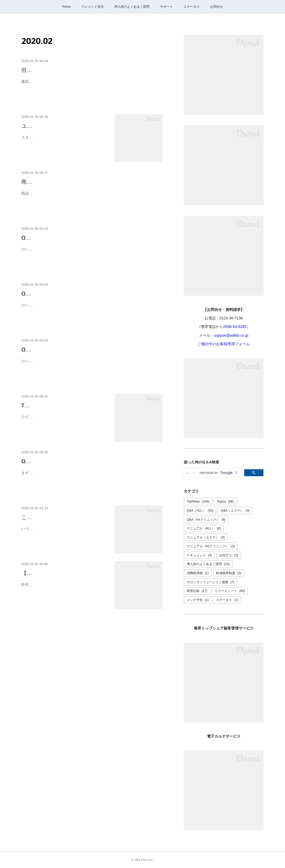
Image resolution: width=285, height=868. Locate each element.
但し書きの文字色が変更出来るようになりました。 (83, 70)
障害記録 (197, 591)
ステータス (192, 7)
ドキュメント (199, 555)
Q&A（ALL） (200, 511)
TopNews (198, 501)
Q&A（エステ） (235, 511)
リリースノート (230, 591)
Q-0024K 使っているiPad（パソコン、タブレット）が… (89, 238)
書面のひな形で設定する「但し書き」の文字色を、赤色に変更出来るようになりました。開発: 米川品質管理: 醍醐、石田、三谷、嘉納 (90, 85)
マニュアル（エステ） (206, 537)
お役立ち (229, 555)
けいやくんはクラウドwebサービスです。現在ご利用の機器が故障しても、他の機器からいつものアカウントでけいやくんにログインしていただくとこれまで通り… (90, 252)
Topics (225, 501)
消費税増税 (198, 573)
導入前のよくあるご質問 (132, 7)
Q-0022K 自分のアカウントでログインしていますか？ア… (92, 350)
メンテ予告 (198, 600)
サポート (166, 7)
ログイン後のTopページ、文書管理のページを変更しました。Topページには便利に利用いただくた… (64, 420)
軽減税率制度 (229, 573)
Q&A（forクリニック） (206, 520)
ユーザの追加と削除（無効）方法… (64, 126)
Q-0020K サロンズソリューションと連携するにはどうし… (92, 461)
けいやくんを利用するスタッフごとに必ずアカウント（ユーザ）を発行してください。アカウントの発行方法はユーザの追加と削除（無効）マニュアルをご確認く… (90, 364)
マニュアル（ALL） (204, 528)
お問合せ (217, 7)
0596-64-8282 (235, 327)
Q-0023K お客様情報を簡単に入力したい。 (73, 294)
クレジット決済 (92, 7)
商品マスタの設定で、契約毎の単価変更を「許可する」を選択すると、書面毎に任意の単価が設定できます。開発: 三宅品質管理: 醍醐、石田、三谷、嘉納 (90, 197)
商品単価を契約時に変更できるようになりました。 (83, 182)
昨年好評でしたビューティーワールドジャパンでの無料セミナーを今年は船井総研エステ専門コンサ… (64, 588)
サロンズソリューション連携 (211, 582)
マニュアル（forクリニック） (211, 546)
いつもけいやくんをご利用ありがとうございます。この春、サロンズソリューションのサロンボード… (64, 532)
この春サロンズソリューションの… (64, 517)
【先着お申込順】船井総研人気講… (64, 573)
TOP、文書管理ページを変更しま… (64, 406)
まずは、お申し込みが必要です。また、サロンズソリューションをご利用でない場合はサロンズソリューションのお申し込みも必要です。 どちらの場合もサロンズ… (91, 476)
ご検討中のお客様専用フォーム (224, 344)
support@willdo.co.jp (231, 335)
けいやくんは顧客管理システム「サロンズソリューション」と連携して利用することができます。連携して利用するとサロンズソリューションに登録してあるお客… (90, 308)
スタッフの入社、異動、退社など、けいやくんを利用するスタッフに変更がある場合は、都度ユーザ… (64, 141)
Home (66, 7)
